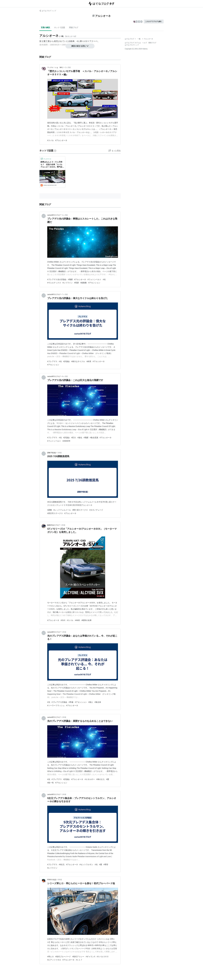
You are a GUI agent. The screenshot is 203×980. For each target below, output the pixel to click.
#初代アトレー (78, 957)
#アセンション (94, 283)
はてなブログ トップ (48, 11)
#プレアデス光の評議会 (57, 279)
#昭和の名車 (86, 620)
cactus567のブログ (54, 215)
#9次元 (62, 864)
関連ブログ (74, 27)
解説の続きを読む (80, 46)
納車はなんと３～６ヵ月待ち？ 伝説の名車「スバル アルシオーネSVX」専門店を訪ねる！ (52, 165)
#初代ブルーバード (63, 957)
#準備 (71, 702)
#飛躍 (70, 279)
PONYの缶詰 (52, 880)
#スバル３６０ (103, 957)
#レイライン (68, 283)
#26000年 (66, 441)
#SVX (63, 620)
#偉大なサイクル (78, 361)
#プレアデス (52, 361)
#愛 (108, 779)
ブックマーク (46, 159)
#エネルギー (90, 779)
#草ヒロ (50, 957)
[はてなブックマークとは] (55, 151)
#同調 (77, 283)
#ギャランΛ (90, 957)
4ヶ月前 (65, 215)
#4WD (77, 620)
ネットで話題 (60, 27)
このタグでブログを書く (154, 21)
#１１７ (79, 960)
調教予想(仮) (52, 453)
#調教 (50, 510)
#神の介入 (100, 779)
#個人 (91, 702)
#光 (104, 279)
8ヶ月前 (65, 376)
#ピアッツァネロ (54, 960)
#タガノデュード (96, 510)
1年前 (60, 453)
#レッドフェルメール (62, 510)
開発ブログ (152, 43)
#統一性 (50, 783)
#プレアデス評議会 (59, 702)
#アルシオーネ (61, 140)
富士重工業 (45, 41)
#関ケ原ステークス (80, 510)
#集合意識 (94, 438)
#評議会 (67, 361)
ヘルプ (145, 43)
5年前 (60, 880)
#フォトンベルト (94, 279)
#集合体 (98, 702)
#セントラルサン (86, 864)
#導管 (106, 864)
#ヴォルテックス (54, 283)
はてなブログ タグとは (133, 43)
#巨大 (74, 438)
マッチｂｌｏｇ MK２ (55, 67)
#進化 (80, 438)
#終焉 (89, 361)
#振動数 (84, 283)
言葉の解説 (45, 27)
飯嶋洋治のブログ (53, 525)
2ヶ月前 (68, 67)
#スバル (50, 140)
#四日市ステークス (55, 513)
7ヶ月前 (65, 294)
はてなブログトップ (132, 45)
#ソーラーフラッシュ (56, 705)
